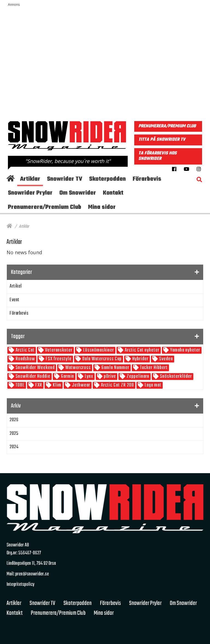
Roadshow (25, 359)
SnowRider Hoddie (32, 377)
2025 (14, 434)
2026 (14, 420)
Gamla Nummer (115, 368)
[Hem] (9, 227)
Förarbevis (19, 313)
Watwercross (78, 368)
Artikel (16, 286)
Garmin (67, 377)
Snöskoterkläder (175, 377)
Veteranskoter (58, 350)
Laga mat (152, 385)
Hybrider (140, 359)
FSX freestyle (58, 359)
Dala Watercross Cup (101, 359)
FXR (38, 385)
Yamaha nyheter (185, 350)
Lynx (88, 377)
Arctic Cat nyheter (142, 350)
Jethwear (81, 385)
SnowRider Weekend (35, 368)
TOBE (20, 385)
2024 (14, 447)
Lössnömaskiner (98, 350)
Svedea (165, 359)
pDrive (109, 377)
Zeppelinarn (137, 377)
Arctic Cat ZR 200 (117, 385)
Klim (56, 385)
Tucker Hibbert (153, 368)
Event (14, 300)
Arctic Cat (24, 350)
